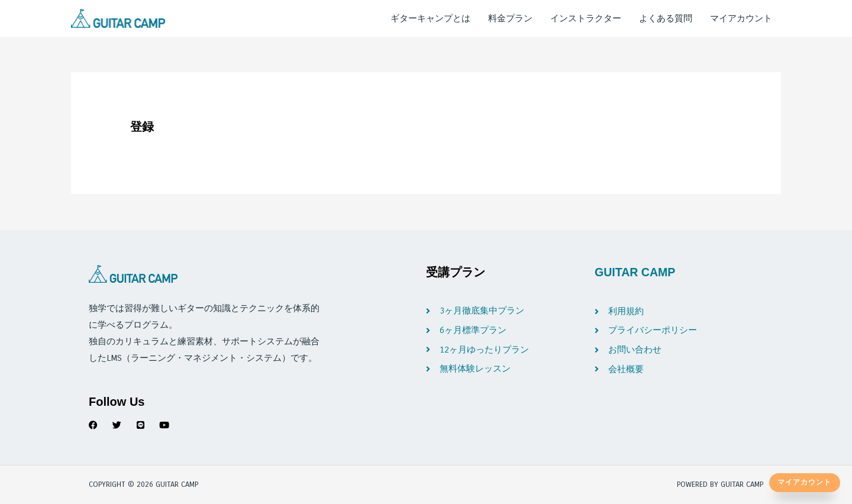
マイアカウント (741, 18)
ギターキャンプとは (430, 18)
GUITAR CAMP (636, 273)
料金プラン (510, 18)
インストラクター (586, 18)
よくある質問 (666, 18)
